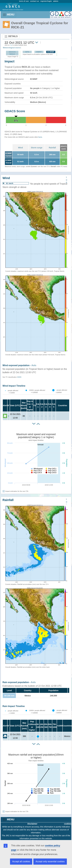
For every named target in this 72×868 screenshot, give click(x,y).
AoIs (34, 365)
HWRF (39, 52)
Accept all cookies (21, 861)
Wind (20, 148)
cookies (68, 824)
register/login (46, 1)
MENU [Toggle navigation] (8, 15)
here (40, 137)
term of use (24, 1)
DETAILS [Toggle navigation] (11, 37)
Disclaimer (32, 824)
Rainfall (52, 148)
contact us (35, 1)
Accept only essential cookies (50, 861)
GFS (27, 52)
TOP (67, 180)
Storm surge (37, 148)
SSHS (19, 377)
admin (56, 1)
